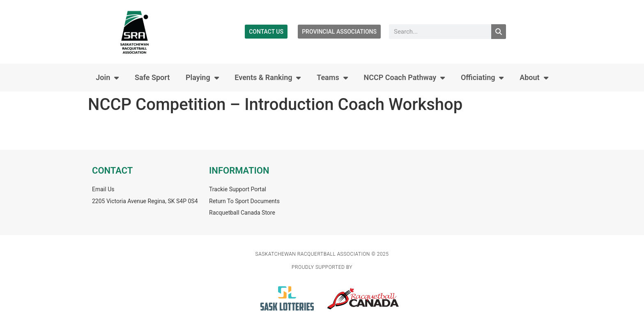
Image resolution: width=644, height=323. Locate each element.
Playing (202, 78)
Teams (332, 78)
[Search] (499, 32)
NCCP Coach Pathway (404, 78)
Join (107, 78)
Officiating (482, 78)
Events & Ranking (268, 78)
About (534, 78)
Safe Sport (152, 77)
